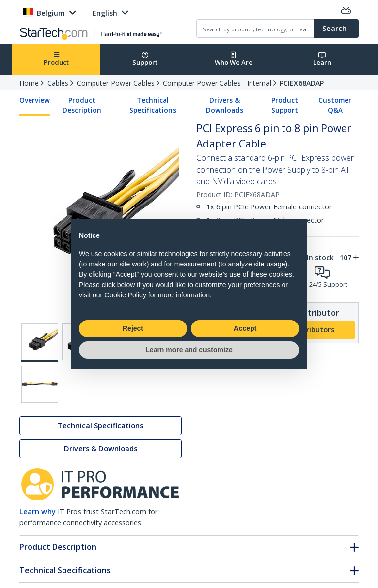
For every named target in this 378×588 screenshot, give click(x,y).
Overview (34, 100)
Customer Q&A (335, 105)
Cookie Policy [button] (125, 295)
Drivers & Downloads (224, 105)
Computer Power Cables (116, 83)
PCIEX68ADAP (302, 83)
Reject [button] (133, 328)
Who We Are (234, 59)
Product (56, 59)
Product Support (285, 105)
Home (29, 83)
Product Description (82, 105)
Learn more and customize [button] (189, 350)
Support (145, 59)
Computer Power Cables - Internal (217, 83)
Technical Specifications (153, 105)
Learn (322, 59)
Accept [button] (245, 328)
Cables (58, 83)
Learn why (37, 512)
